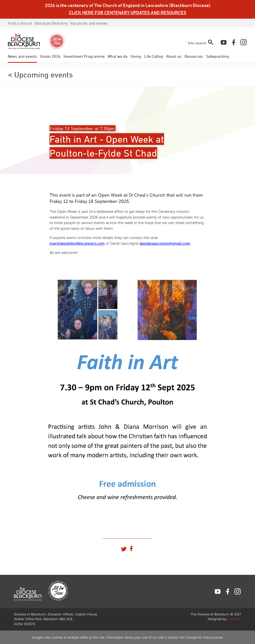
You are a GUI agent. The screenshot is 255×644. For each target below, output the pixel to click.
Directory (51, 23)
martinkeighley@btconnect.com (77, 243)
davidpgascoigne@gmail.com (165, 243)
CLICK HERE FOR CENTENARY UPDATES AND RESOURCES (128, 12)
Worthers (234, 619)
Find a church (20, 23)
